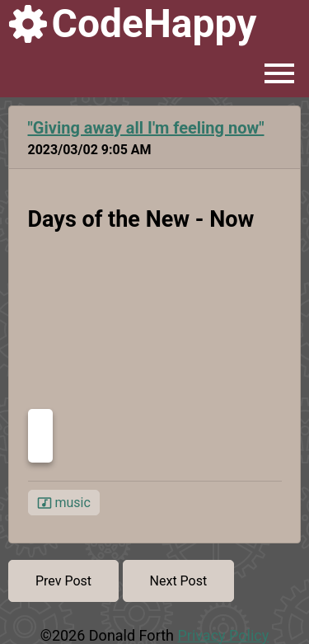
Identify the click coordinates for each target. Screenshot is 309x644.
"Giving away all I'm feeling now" (146, 128)
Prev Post (63, 581)
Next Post (179, 581)
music (64, 503)
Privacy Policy (223, 635)
